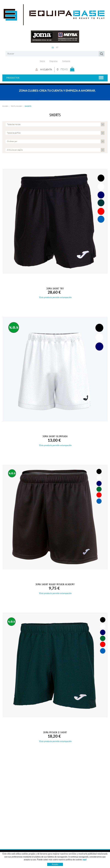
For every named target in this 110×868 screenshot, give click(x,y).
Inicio (42, 61)
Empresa (54, 61)
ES (53, 48)
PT (57, 48)
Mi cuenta (44, 69)
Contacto (66, 61)
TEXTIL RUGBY (16, 106)
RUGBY (5, 106)
